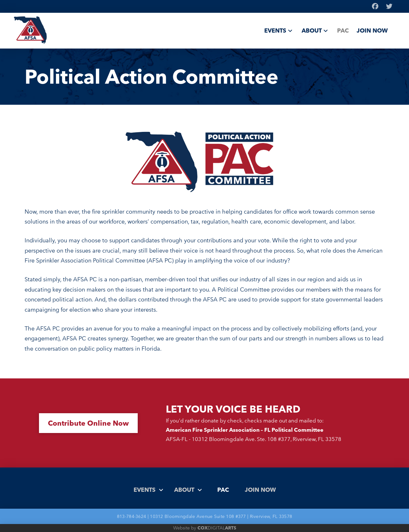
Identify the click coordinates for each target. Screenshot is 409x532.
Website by (205, 528)
